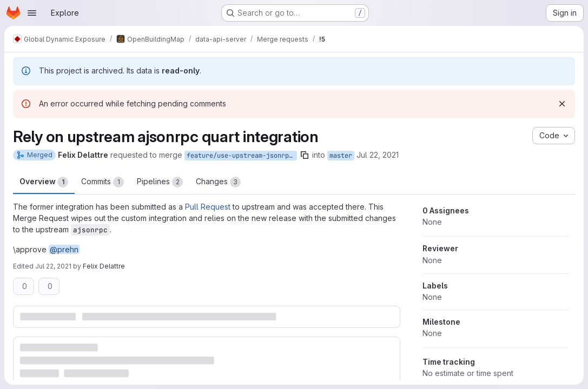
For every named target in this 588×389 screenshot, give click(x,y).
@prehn (64, 249)
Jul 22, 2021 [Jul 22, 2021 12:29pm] (53, 266)
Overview (44, 182)
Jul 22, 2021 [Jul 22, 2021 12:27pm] (378, 155)
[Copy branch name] (305, 155)
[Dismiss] (562, 104)
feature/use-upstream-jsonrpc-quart (242, 156)
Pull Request (208, 207)
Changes (218, 182)
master (341, 156)
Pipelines (160, 182)
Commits (103, 182)
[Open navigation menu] (32, 13)
